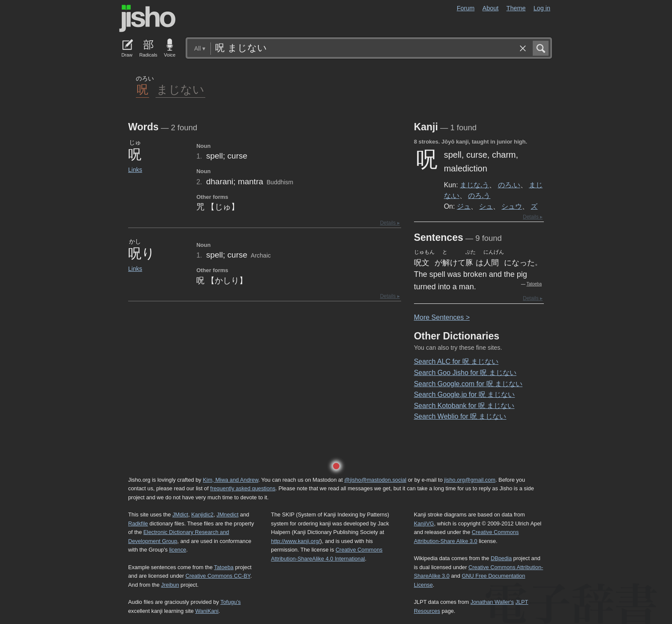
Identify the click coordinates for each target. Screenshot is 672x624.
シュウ (512, 206)
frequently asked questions (243, 488)
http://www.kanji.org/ (295, 541)
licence (178, 550)
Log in (542, 8)
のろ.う (479, 195)
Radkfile (138, 523)
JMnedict (227, 514)
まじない (180, 89)
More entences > (442, 317)
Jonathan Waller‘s (492, 602)
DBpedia (501, 558)
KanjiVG (424, 523)
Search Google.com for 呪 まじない (468, 384)
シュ (486, 206)
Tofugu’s (230, 602)
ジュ (464, 206)
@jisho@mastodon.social (375, 480)
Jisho (147, 18)
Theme (516, 8)
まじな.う (474, 185)
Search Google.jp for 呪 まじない (465, 394)
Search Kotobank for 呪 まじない (464, 406)
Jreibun (170, 585)
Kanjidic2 (202, 514)
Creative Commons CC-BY (218, 576)
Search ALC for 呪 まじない (456, 361)
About (491, 8)
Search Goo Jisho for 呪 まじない (465, 373)
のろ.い (509, 185)
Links (135, 170)
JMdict (180, 514)
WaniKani (207, 611)
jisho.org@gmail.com (470, 480)
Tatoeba (534, 284)
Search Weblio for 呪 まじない (460, 416)
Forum (466, 8)
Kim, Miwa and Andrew (230, 480)
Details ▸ (390, 223)
